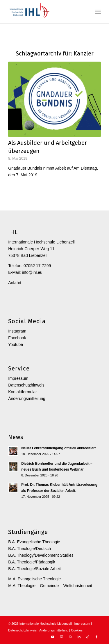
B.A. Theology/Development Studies (41, 555)
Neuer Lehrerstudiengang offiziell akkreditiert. (59, 448)
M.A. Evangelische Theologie (34, 579)
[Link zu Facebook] (97, 637)
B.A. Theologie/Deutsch (30, 549)
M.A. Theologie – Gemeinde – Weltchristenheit (50, 586)
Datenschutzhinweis (26, 385)
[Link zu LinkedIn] (79, 637)
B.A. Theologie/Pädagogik (32, 562)
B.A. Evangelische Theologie (34, 542)
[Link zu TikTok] (88, 637)
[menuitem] (98, 12)
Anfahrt (15, 283)
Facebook (17, 338)
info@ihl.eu (32, 272)
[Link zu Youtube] (53, 637)
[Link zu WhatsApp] (70, 637)
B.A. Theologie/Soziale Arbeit (34, 569)
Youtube (16, 344)
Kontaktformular (23, 392)
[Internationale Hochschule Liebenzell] (45, 12)
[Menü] (98, 12)
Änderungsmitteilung (27, 398)
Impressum (18, 378)
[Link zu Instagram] (62, 637)
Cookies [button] (77, 630)
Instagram (17, 331)
